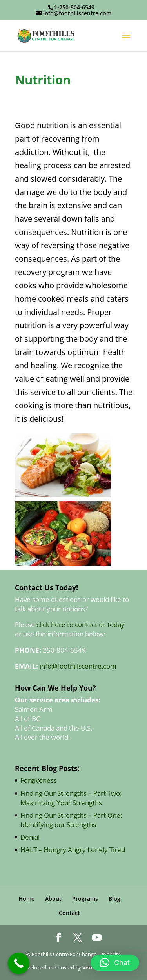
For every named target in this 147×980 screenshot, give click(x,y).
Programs (85, 899)
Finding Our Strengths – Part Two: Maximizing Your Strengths (71, 798)
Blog (114, 899)
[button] (115, 963)
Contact (69, 913)
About (53, 899)
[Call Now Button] (19, 963)
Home (26, 899)
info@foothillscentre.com (78, 666)
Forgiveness (39, 780)
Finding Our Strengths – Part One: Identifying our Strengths (71, 820)
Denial (30, 837)
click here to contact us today (81, 625)
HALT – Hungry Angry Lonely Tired (73, 850)
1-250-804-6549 (74, 7)
